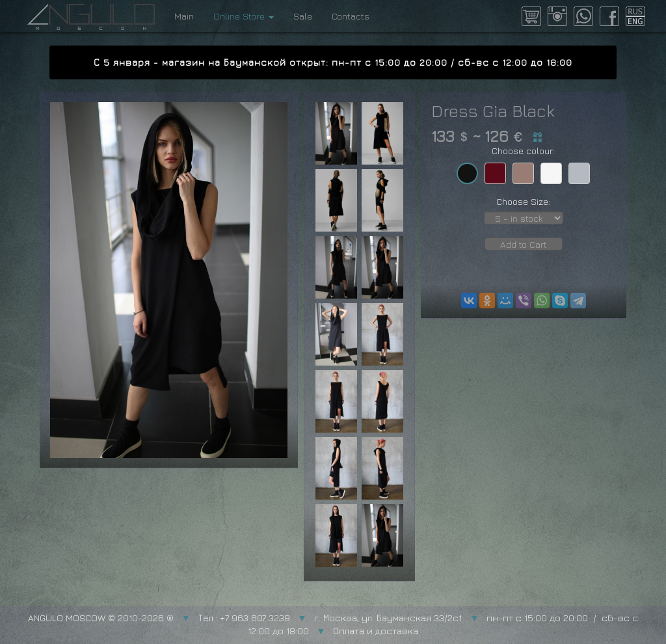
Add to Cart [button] (524, 244)
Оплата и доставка (376, 631)
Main (184, 16)
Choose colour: (523, 151)
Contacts (351, 16)
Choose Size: (523, 201)
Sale (303, 16)
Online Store (244, 16)
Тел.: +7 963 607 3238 (244, 618)
